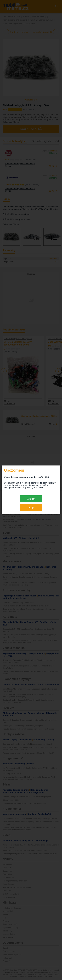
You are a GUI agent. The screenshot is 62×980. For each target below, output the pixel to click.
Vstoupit (31, 499)
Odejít (31, 508)
